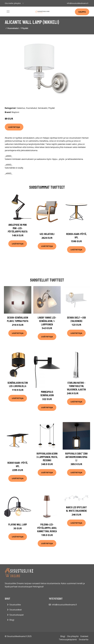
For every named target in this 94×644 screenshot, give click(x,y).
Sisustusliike (15, 605)
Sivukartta (84, 639)
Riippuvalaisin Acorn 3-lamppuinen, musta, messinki (47, 457)
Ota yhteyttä (73, 636)
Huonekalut (13, 28)
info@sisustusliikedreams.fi (78, 3)
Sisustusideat (16, 610)
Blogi (12, 620)
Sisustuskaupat (17, 615)
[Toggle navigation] (8, 12)
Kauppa (82, 12)
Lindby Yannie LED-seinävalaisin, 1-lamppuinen (47, 321)
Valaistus (21, 108)
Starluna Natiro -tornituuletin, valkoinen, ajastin (76, 386)
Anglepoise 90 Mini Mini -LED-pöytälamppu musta (18, 228)
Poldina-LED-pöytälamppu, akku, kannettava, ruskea (47, 528)
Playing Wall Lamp (18, 524)
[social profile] (23, 3)
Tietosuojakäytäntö (68, 639)
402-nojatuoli (47, 234)
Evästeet (84, 636)
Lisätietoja (14, 127)
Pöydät (25, 28)
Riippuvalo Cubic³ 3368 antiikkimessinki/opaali (76, 457)
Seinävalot (43, 108)
